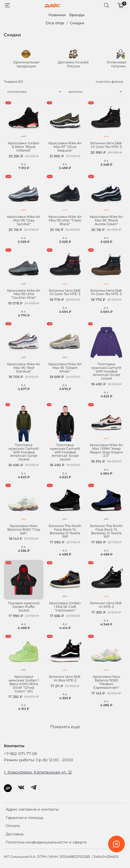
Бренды (77, 15)
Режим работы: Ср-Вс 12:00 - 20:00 (38, 760)
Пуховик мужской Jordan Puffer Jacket (24, 607)
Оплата (13, 826)
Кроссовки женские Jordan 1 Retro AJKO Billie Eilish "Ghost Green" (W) (24, 684)
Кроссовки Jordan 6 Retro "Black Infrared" (24, 147)
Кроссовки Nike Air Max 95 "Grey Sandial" (24, 220)
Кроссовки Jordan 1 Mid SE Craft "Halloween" (65, 607)
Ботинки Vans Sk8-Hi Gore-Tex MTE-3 (106, 145)
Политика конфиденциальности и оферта (46, 842)
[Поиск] (107, 5)
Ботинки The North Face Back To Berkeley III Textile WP (65, 531)
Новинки (57, 15)
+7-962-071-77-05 (20, 754)
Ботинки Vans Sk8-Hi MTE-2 (106, 605)
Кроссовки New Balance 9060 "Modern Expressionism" (106, 682)
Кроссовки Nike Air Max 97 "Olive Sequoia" (65, 147)
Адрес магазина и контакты (32, 809)
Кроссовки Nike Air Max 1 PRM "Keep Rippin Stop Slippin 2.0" (106, 450)
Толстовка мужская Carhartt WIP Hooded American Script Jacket (106, 371)
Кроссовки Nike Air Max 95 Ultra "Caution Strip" (24, 294)
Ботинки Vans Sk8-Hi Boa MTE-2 (65, 678)
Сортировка (36, 92)
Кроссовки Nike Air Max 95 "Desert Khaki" (65, 368)
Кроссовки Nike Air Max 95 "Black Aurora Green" (106, 220)
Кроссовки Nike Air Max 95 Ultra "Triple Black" (65, 220)
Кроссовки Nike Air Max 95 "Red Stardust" (24, 368)
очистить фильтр (109, 82)
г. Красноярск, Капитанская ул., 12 (38, 772)
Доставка (15, 834)
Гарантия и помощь (25, 818)
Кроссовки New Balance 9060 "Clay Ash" (24, 529)
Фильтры (97, 92)
